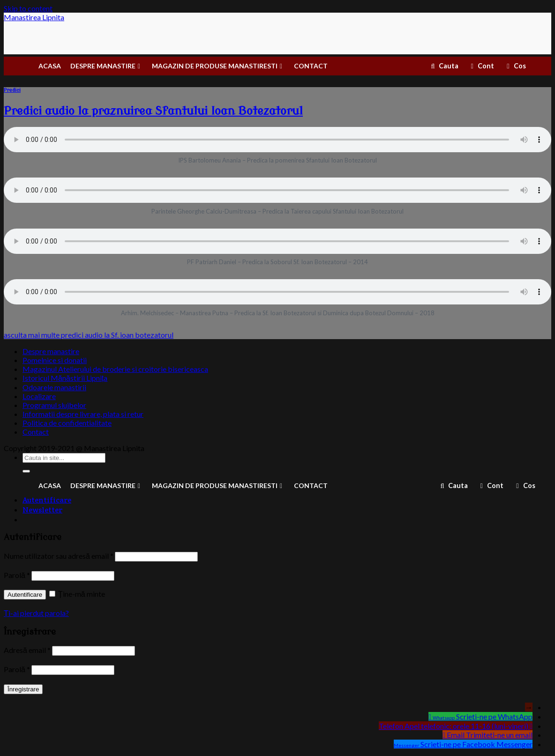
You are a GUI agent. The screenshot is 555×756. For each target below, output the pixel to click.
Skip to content (28, 8)
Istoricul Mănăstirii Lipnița (65, 378)
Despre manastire (51, 351)
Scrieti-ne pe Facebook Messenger (476, 744)
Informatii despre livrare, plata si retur (83, 414)
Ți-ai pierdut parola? (36, 613)
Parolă (17, 575)
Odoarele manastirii (54, 387)
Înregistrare (23, 689)
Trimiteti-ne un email (499, 735)
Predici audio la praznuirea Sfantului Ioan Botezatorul (153, 111)
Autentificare (25, 595)
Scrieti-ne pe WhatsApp (494, 716)
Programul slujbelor (54, 405)
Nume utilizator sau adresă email (59, 556)
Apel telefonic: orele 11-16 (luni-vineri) (466, 726)
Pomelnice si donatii (55, 360)
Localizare (39, 396)
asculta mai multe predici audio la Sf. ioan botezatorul (89, 335)
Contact (36, 432)
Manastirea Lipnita (34, 18)
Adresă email (27, 650)
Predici (12, 90)
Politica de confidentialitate (67, 423)
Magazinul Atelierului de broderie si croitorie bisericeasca (115, 369)
